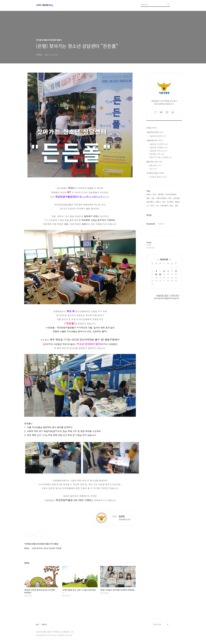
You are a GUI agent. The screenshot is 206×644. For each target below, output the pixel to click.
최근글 (149, 215)
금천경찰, (177, 198)
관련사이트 (157, 624)
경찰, (148, 198)
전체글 (152, 128)
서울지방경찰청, (162, 198)
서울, (153, 198)
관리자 (44, 625)
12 (160, 274)
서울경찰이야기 (154, 140)
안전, (154, 194)
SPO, (157, 206)
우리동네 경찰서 (155, 173)
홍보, (172, 206)
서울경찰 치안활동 (159, 147)
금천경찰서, (165, 206)
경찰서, (158, 202)
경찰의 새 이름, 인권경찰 (161, 157)
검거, (164, 202)
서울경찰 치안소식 (158, 151)
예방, (170, 198)
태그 (38, 625)
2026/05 (164, 259)
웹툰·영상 (155, 165)
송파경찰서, (151, 202)
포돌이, (149, 194)
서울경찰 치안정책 (159, 144)
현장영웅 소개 (157, 154)
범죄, (153, 206)
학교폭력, (170, 202)
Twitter (161, 224)
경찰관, (177, 202)
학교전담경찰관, (171, 194)
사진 (153, 169)
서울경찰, (161, 194)
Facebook (151, 224)
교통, (176, 206)
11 (156, 274)
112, (148, 206)
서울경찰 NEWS (155, 132)
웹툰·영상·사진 (154, 162)
